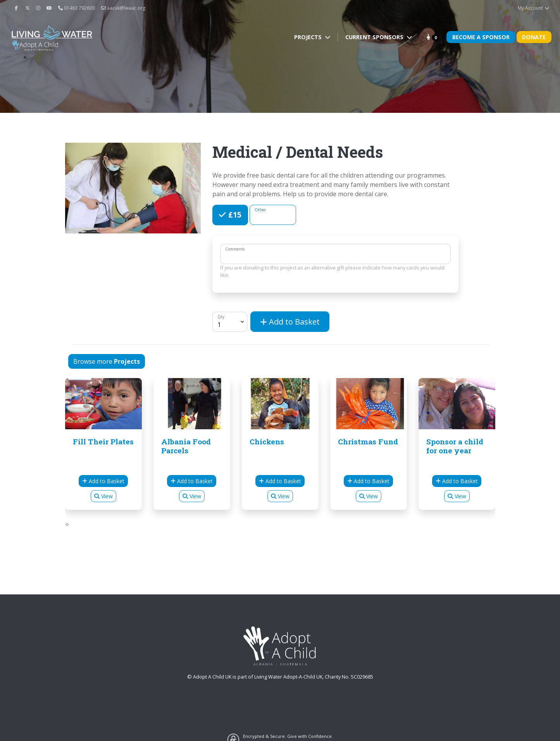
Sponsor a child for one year (455, 446)
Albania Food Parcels (186, 446)
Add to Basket (290, 322)
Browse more (107, 361)
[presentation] (66, 524)
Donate (534, 37)
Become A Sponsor (481, 37)
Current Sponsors (375, 37)
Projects (309, 37)
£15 (234, 214)
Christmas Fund (368, 441)
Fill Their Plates (103, 441)
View (103, 496)
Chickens (267, 441)
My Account (534, 8)
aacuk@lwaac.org (123, 8)
